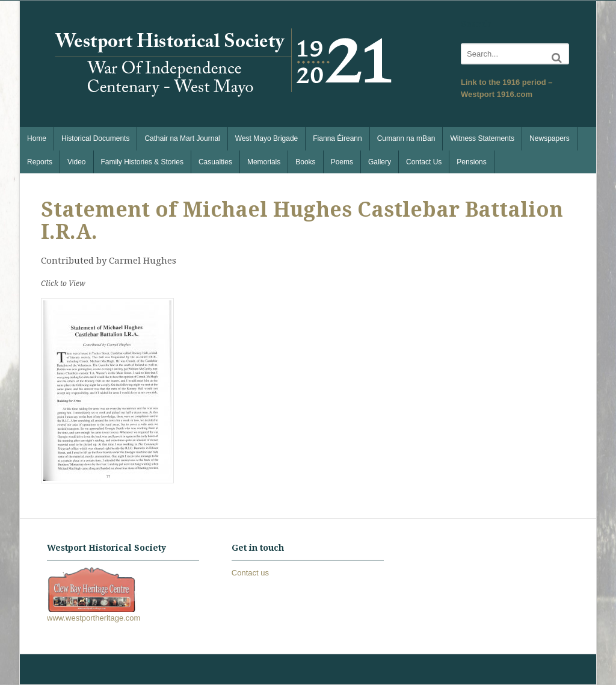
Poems (342, 162)
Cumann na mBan (406, 138)
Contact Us (424, 162)
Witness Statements (482, 138)
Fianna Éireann (337, 138)
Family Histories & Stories (142, 162)
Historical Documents (95, 138)
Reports (40, 162)
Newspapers (550, 138)
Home (37, 138)
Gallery (380, 162)
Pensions (471, 162)
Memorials (264, 162)
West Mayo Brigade (267, 138)
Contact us (250, 573)
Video (76, 162)
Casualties (215, 162)
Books (305, 162)
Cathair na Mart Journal (182, 138)
